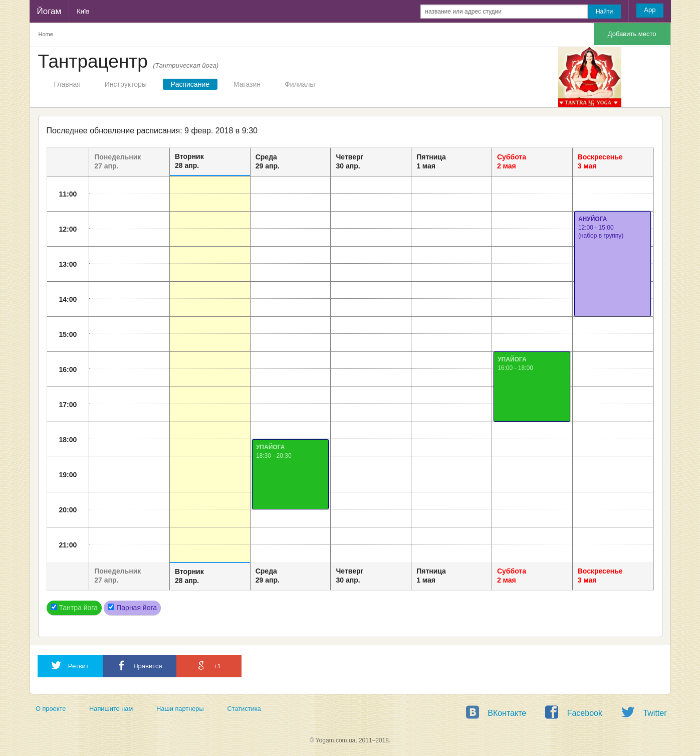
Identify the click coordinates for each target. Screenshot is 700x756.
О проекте (51, 709)
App (650, 10)
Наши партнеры (180, 709)
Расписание (190, 84)
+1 (208, 666)
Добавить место (632, 34)
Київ (83, 11)
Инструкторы (126, 84)
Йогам (49, 11)
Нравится (140, 666)
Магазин (247, 84)
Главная (67, 84)
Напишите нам (111, 709)
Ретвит (70, 666)
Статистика (244, 709)
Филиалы (300, 84)
